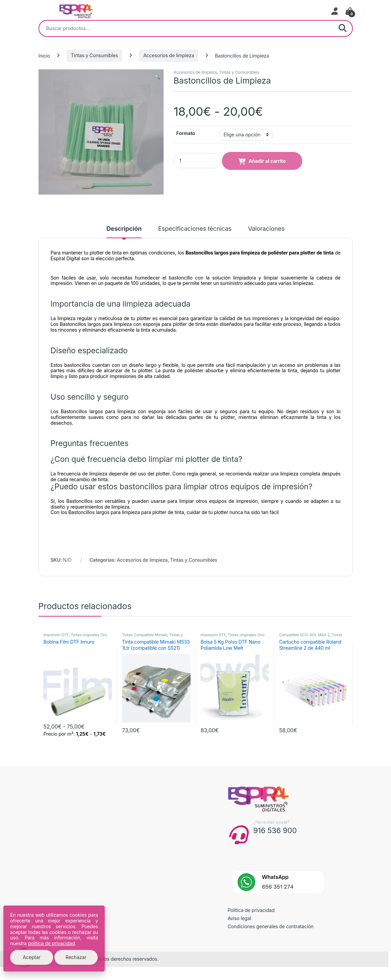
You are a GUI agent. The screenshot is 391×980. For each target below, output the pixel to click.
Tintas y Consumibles (94, 55)
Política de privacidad (251, 910)
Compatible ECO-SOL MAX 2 (304, 635)
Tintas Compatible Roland (311, 637)
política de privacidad (52, 943)
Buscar (343, 28)
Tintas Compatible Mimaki (145, 635)
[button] (157, 77)
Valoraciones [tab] (266, 229)
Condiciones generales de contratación (271, 926)
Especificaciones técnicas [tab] (195, 229)
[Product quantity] (197, 161)
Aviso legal (240, 918)
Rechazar (76, 957)
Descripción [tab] (124, 229)
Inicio (44, 55)
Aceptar (32, 957)
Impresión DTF (56, 635)
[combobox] (186, 28)
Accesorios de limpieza (169, 55)
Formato (186, 133)
